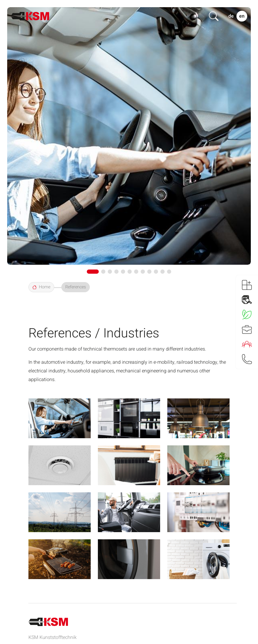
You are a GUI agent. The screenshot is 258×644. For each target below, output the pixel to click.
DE (231, 16)
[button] (93, 272)
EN (242, 16)
